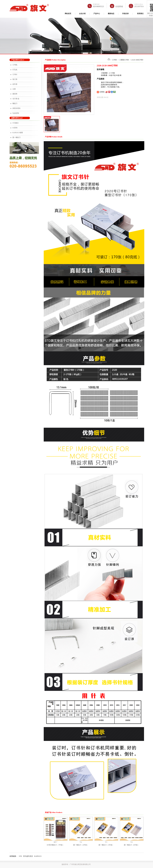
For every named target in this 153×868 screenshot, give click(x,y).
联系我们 (140, 14)
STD (20, 856)
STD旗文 (16, 123)
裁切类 (15, 94)
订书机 (15, 65)
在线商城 (119, 7)
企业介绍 (82, 14)
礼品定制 (16, 113)
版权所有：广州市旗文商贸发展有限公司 (76, 864)
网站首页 (68, 14)
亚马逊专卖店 (28, 856)
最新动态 (111, 14)
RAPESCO (38, 856)
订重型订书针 (124, 60)
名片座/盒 (16, 99)
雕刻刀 (15, 103)
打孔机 (15, 70)
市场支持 (125, 14)
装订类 (15, 79)
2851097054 (139, 7)
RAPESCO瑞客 (18, 133)
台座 (14, 89)
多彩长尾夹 (16, 108)
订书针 (15, 74)
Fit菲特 (15, 128)
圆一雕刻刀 (16, 137)
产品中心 (97, 14)
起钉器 (15, 84)
